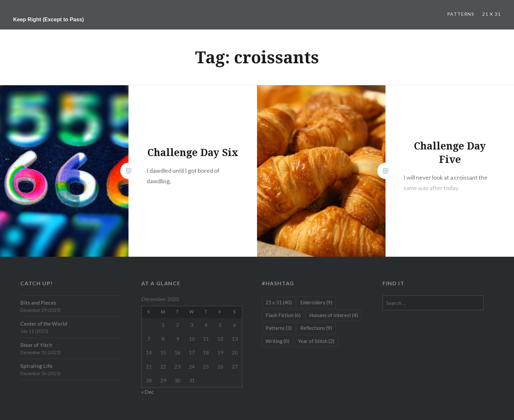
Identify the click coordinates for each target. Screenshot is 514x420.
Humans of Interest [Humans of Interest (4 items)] (334, 315)
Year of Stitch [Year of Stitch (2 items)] (316, 341)
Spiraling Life (36, 366)
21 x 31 (492, 14)
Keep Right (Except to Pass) (49, 19)
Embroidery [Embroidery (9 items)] (316, 302)
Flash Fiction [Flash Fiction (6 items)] (283, 315)
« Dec (148, 392)
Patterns (461, 14)
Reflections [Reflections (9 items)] (316, 328)
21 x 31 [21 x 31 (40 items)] (279, 302)
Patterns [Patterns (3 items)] (279, 328)
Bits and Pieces (38, 302)
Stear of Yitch (36, 345)
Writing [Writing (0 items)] (277, 341)
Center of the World (44, 323)
